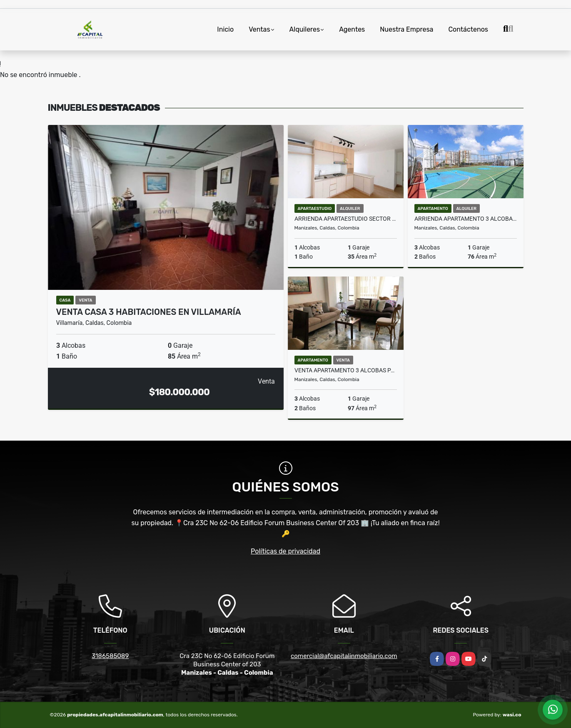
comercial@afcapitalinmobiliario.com (344, 656)
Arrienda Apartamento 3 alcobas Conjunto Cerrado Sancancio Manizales (466, 219)
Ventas (259, 29)
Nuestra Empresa (406, 29)
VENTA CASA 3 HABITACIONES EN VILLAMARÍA (149, 312)
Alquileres (305, 29)
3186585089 (110, 656)
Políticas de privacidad (285, 551)
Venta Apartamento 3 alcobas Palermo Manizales (346, 370)
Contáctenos (468, 29)
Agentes (352, 29)
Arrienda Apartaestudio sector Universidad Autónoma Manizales (346, 219)
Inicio (225, 29)
